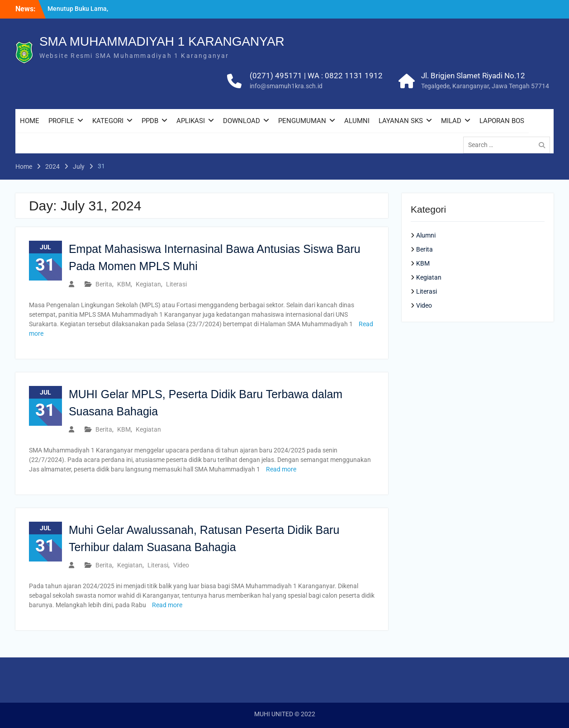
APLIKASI (191, 121)
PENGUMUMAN (302, 121)
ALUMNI (357, 121)
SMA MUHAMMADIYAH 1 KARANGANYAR (162, 41)
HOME (30, 121)
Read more (281, 469)
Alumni (426, 235)
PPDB (150, 121)
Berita (104, 284)
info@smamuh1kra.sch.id (286, 86)
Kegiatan (148, 284)
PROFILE (61, 121)
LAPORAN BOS (502, 121)
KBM (124, 284)
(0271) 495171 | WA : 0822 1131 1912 (316, 76)
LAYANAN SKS (401, 121)
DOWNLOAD (242, 121)
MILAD (451, 121)
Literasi (176, 284)
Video (181, 565)
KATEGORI (108, 121)
